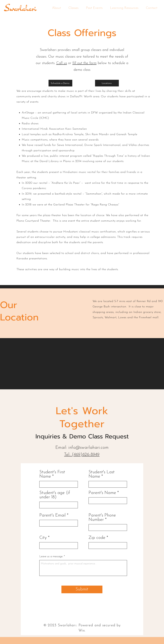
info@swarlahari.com (88, 448)
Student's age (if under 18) (55, 495)
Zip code (97, 538)
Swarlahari (20, 8)
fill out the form (85, 63)
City (43, 538)
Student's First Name (52, 474)
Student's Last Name (102, 474)
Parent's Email (52, 516)
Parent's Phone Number (102, 518)
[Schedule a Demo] (60, 83)
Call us (62, 63)
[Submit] (82, 589)
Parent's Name (102, 493)
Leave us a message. (52, 557)
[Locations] (107, 83)
